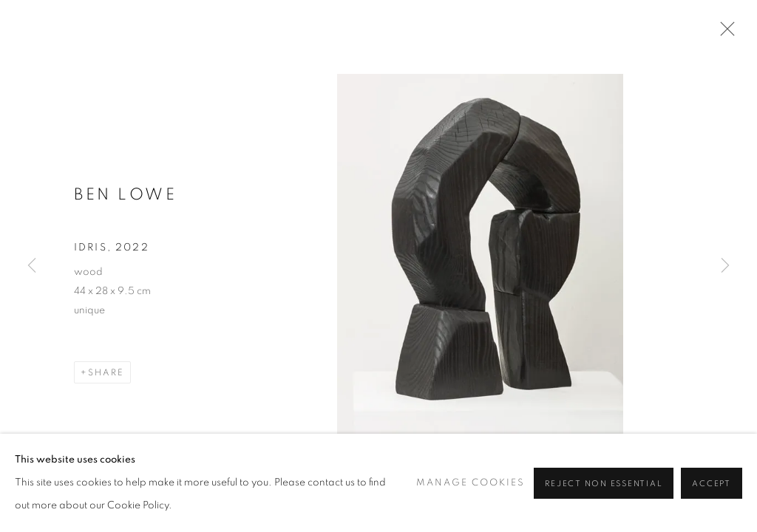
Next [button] (725, 266)
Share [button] (106, 372)
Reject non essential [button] (604, 484)
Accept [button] (712, 484)
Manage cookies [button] (471, 483)
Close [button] (724, 33)
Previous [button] (32, 266)
